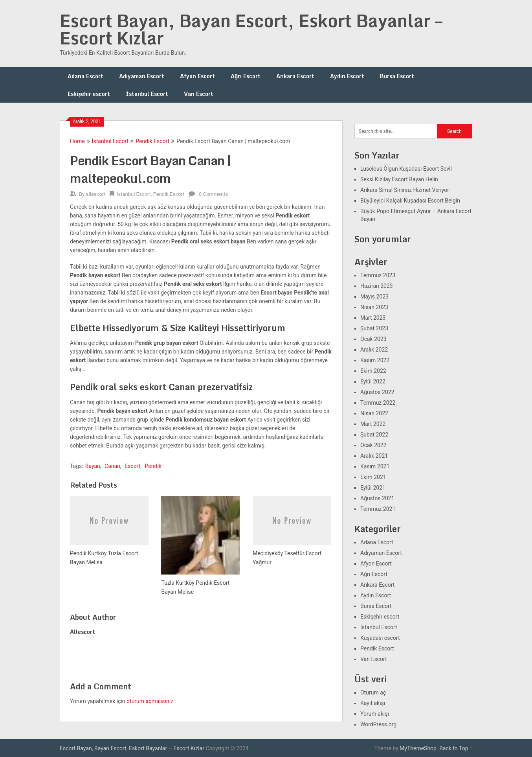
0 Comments (213, 194)
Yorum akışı (375, 714)
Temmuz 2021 (378, 509)
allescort (95, 194)
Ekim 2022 (373, 371)
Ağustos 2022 (377, 392)
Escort (132, 466)
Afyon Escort (197, 76)
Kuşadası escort (380, 638)
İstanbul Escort (147, 94)
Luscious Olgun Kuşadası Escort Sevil (406, 169)
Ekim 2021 (373, 477)
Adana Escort (85, 76)
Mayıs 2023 (374, 297)
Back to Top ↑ (456, 748)
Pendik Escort (152, 141)
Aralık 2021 (374, 456)
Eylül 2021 (373, 488)
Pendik (153, 466)
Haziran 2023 (377, 286)
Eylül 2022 (373, 381)
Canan (112, 466)
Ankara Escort (295, 76)
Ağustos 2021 (377, 498)
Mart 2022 (373, 424)
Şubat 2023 (374, 328)
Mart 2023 (373, 318)
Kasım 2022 (375, 360)
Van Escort (199, 94)
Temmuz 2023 (378, 275)
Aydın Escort (347, 76)
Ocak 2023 (373, 339)
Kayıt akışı (373, 703)
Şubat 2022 (374, 435)
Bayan (93, 466)
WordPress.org (378, 724)
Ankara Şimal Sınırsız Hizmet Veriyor (405, 190)
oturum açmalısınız (150, 701)
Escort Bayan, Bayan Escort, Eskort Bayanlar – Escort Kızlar (251, 29)
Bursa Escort (397, 76)
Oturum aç (373, 693)
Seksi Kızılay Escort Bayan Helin (399, 179)
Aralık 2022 (374, 350)
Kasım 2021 (375, 466)
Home (77, 141)
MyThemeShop (418, 748)
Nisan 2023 (374, 307)
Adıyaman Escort (142, 76)
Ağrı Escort (246, 76)
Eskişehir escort (89, 94)
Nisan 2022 (374, 413)
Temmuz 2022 (378, 403)
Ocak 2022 (373, 445)
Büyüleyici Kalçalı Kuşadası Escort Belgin (410, 201)
